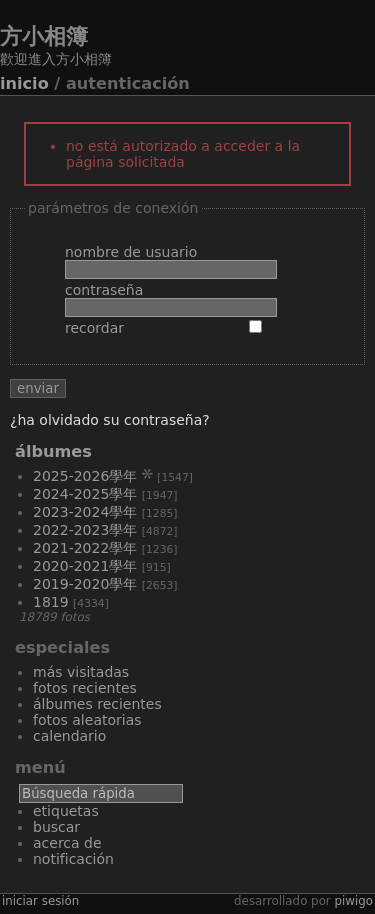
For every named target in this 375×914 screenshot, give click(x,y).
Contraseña (104, 290)
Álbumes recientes (97, 704)
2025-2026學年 (85, 476)
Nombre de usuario (131, 252)
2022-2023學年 (85, 530)
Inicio (24, 83)
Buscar (56, 827)
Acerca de (67, 843)
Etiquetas (66, 811)
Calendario (69, 736)
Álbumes (53, 451)
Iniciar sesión (40, 901)
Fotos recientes (85, 688)
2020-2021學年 (85, 566)
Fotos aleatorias (87, 720)
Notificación (73, 859)
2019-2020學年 (85, 584)
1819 (51, 602)
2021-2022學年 (85, 548)
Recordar (94, 328)
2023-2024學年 (85, 512)
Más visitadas (81, 672)
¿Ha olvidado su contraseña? (110, 420)
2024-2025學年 (85, 494)
